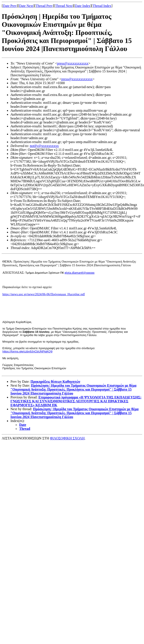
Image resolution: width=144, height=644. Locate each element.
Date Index (83, 6)
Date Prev (10, 6)
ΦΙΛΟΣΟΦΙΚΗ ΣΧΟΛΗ (67, 438)
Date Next (26, 6)
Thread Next (64, 6)
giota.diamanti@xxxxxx (80, 273)
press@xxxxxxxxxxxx (73, 63)
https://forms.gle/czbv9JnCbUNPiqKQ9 (27, 351)
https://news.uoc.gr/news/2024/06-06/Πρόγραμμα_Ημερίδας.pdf (44, 294)
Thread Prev (44, 6)
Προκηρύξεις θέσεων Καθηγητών (55, 382)
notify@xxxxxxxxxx (44, 146)
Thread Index (102, 6)
